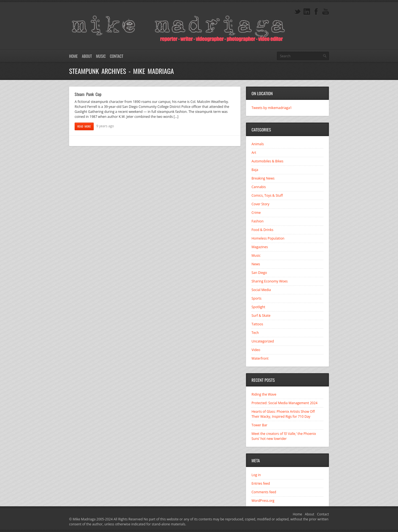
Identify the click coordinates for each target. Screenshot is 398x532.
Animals (258, 144)
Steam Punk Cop (88, 94)
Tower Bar (259, 425)
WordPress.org (263, 501)
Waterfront (260, 358)
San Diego (259, 273)
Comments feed (264, 492)
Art (254, 153)
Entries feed (261, 483)
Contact (116, 56)
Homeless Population (268, 238)
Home (73, 56)
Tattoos (257, 324)
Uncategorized (263, 341)
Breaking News (263, 178)
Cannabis (259, 187)
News (256, 264)
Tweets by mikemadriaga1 (272, 108)
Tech (255, 333)
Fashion (258, 221)
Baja (255, 170)
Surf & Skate (261, 316)
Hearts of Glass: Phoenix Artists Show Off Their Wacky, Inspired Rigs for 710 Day (283, 414)
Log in (256, 475)
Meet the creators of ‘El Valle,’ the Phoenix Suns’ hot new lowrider (284, 436)
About (87, 56)
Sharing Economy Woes (270, 281)
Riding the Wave (264, 394)
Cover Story (260, 204)
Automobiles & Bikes (267, 161)
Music (101, 56)
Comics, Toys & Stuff (267, 195)
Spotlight (258, 307)
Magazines (260, 247)
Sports (256, 298)
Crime (256, 213)
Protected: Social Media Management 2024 (285, 403)
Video (256, 350)
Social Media (261, 290)
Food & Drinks (262, 230)
